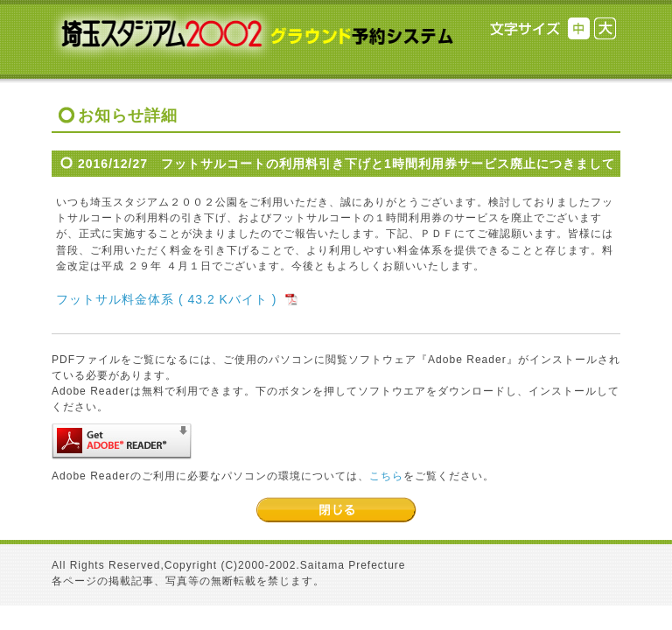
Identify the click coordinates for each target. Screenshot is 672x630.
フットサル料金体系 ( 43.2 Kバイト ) (166, 299)
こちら (386, 476)
